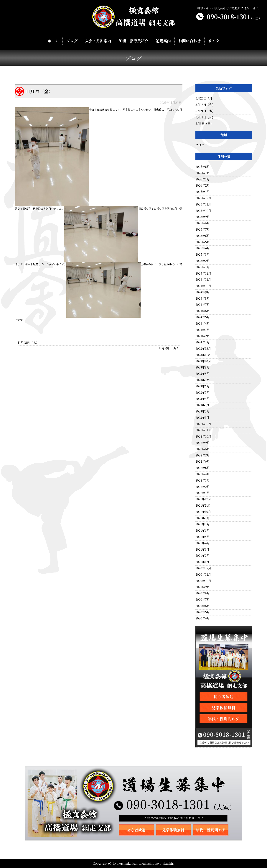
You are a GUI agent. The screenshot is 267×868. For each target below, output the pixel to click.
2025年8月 (203, 223)
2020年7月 (203, 599)
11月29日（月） (169, 348)
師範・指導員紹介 (133, 41)
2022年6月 (203, 461)
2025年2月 (203, 261)
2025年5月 (203, 242)
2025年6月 (203, 236)
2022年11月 (203, 430)
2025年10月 (203, 211)
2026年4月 (203, 173)
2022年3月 (202, 480)
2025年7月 (203, 229)
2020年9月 (203, 587)
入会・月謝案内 (98, 41)
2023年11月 (203, 355)
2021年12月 (203, 499)
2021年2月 (202, 555)
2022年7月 (203, 455)
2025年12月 (203, 198)
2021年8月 (202, 518)
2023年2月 (202, 411)
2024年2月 (203, 336)
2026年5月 (203, 167)
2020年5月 (203, 612)
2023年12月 (203, 349)
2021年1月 (202, 562)
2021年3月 (202, 549)
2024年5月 (203, 317)
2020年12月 (203, 568)
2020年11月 (203, 574)
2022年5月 (203, 468)
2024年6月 (203, 311)
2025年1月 (202, 267)
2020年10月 (203, 581)
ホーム (54, 41)
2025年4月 (203, 248)
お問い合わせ (189, 41)
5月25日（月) (205, 98)
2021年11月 (203, 505)
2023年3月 (202, 405)
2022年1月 (202, 493)
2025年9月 (203, 217)
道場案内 (163, 41)
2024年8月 (203, 298)
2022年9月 (203, 443)
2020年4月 (203, 618)
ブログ (72, 41)
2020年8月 (203, 593)
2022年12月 (203, 424)
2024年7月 (203, 305)
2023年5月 (202, 393)
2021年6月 (202, 530)
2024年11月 (203, 279)
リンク (213, 41)
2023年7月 (202, 380)
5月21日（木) (204, 111)
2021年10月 (203, 512)
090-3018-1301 (234, 17)
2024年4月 (203, 323)
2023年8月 (202, 374)
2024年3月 (202, 330)
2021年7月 (202, 524)
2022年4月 (203, 474)
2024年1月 (202, 342)
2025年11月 (203, 204)
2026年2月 (203, 185)
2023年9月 (202, 367)
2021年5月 (202, 537)
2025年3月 (202, 254)
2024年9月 (203, 292)
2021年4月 (202, 543)
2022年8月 (203, 449)
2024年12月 (203, 273)
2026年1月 (202, 192)
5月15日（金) (204, 105)
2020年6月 (203, 606)
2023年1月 (202, 418)
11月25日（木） (28, 343)
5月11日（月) (204, 117)
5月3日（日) (204, 124)
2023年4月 (202, 399)
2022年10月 (203, 436)
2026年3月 (202, 179)
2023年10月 (203, 361)
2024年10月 (203, 286)
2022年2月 (203, 487)
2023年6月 (202, 386)
